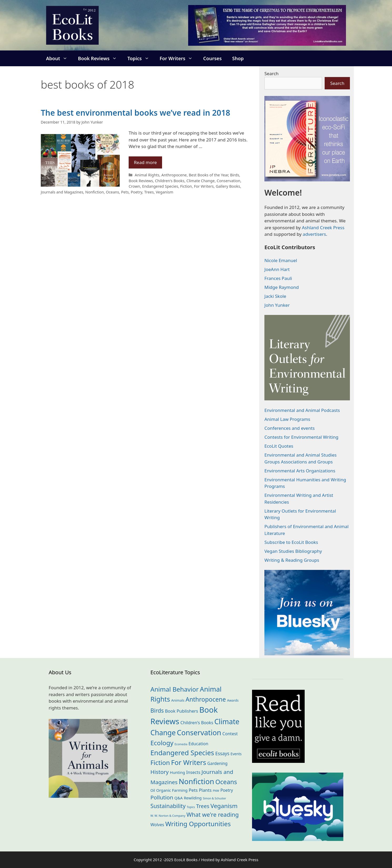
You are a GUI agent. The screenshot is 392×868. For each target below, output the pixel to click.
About (59, 58)
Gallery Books (228, 186)
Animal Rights (147, 175)
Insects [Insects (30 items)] (193, 772)
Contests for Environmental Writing (301, 437)
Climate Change (201, 181)
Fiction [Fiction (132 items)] (160, 762)
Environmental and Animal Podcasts (302, 410)
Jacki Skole (275, 296)
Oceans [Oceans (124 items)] (226, 782)
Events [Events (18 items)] (236, 754)
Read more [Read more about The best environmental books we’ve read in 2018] (145, 162)
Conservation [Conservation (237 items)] (199, 732)
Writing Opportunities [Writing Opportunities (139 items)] (198, 824)
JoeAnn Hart (277, 269)
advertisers (315, 234)
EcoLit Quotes (279, 446)
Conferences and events (290, 428)
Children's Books (170, 181)
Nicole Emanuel (281, 260)
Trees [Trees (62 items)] (203, 806)
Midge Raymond (282, 287)
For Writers (179, 58)
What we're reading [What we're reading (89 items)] (213, 815)
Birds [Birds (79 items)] (157, 710)
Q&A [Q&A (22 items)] (179, 798)
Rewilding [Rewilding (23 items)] (193, 798)
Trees (149, 192)
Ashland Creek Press (323, 228)
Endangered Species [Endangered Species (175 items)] (182, 753)
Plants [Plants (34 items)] (205, 790)
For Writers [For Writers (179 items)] (189, 762)
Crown (134, 186)
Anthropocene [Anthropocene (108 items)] (206, 699)
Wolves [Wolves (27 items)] (157, 825)
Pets (125, 192)
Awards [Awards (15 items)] (233, 700)
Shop (238, 58)
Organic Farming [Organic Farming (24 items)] (172, 790)
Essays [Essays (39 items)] (222, 753)
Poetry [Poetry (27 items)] (227, 790)
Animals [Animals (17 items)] (178, 700)
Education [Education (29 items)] (198, 744)
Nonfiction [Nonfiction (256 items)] (196, 781)
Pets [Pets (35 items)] (193, 790)
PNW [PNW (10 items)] (216, 791)
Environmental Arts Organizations (300, 471)
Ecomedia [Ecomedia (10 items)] (181, 744)
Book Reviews (100, 58)
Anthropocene (174, 175)
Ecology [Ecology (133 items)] (162, 743)
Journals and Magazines (62, 192)
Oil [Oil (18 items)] (153, 790)
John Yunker (277, 305)
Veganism (165, 192)
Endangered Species (160, 186)
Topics (141, 58)
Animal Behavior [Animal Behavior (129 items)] (175, 689)
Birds (235, 175)
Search (272, 73)
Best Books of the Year (208, 175)
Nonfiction (95, 192)
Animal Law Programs (287, 419)
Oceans (112, 192)
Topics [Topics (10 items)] (191, 807)
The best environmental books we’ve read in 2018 (135, 113)
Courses (212, 58)
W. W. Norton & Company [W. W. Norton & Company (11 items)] (168, 816)
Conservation (229, 181)
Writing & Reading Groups (292, 560)
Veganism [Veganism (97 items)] (224, 806)
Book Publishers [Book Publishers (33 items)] (182, 711)
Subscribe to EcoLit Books (291, 542)
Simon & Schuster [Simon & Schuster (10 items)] (214, 798)
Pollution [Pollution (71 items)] (162, 797)
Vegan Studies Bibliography (293, 551)
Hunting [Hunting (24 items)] (178, 772)
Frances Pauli (278, 278)
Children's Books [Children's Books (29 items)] (197, 723)
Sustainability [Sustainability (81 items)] (168, 806)
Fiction (186, 186)
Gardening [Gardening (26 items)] (217, 763)
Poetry (137, 192)
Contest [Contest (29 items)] (230, 734)
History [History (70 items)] (160, 772)
